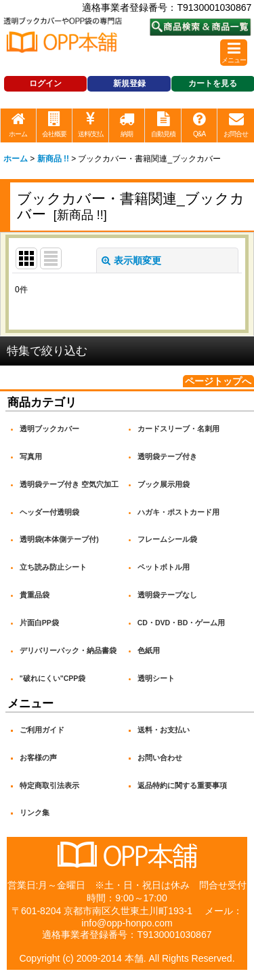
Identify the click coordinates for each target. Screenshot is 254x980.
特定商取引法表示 (49, 785)
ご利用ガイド (42, 730)
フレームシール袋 (167, 539)
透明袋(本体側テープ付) (59, 539)
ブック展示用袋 (164, 484)
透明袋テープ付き (167, 456)
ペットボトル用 (164, 567)
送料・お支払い (164, 730)
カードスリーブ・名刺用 (178, 429)
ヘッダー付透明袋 (49, 512)
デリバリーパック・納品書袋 (68, 650)
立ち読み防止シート (53, 567)
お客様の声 (38, 758)
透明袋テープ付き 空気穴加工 (69, 484)
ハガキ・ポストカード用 (178, 512)
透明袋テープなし (167, 595)
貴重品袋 (35, 595)
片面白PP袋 (39, 623)
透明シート (156, 678)
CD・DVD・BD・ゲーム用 (182, 623)
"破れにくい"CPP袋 (53, 678)
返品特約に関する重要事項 (182, 785)
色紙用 (149, 650)
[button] (234, 53)
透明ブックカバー (49, 429)
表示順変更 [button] (131, 260)
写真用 (31, 456)
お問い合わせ (160, 758)
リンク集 (35, 812)
